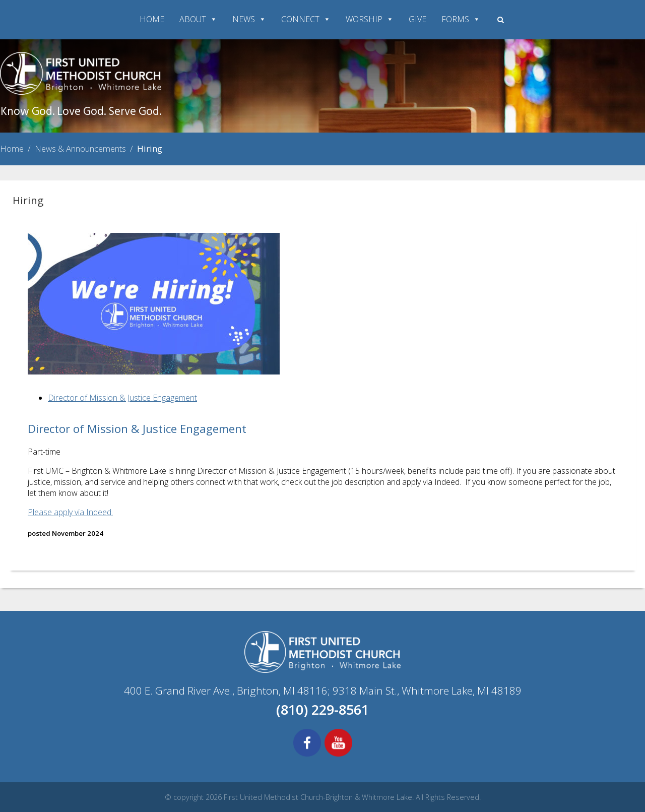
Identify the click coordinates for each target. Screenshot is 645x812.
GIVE (417, 19)
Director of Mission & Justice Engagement (122, 398)
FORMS (461, 19)
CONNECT (306, 19)
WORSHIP (370, 19)
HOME (152, 19)
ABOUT (198, 19)
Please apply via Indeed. (70, 512)
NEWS (249, 19)
